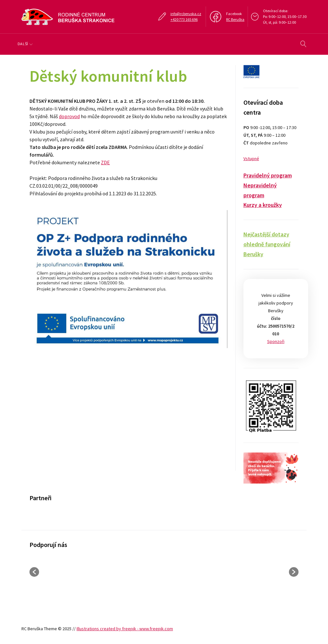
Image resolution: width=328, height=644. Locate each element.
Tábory (142, 44)
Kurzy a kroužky (263, 205)
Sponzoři (276, 341)
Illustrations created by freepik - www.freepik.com (125, 629)
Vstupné (251, 159)
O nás (27, 44)
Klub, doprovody (101, 44)
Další (237, 44)
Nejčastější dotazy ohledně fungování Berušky (267, 244)
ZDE (105, 162)
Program (58, 44)
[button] (34, 572)
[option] (60, 517)
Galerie (173, 44)
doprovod (69, 116)
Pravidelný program (268, 175)
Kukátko (206, 44)
